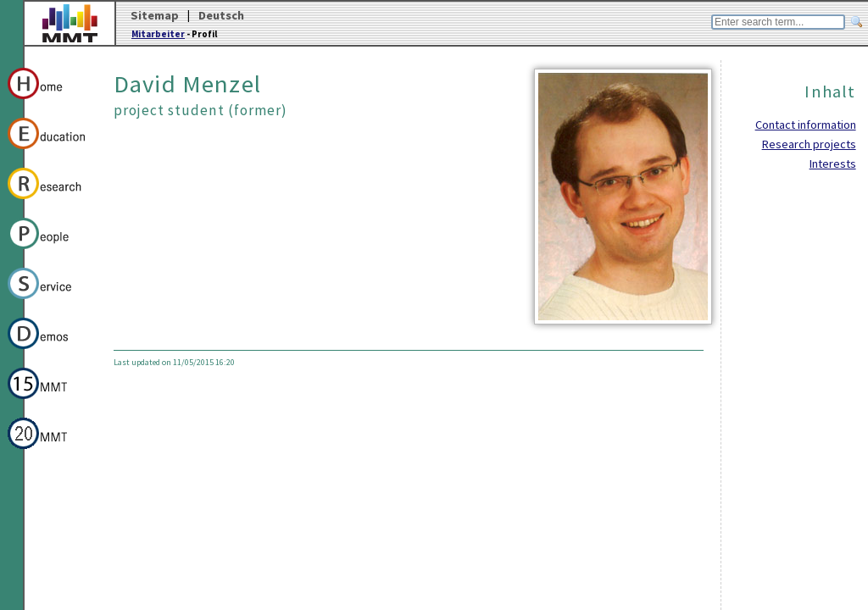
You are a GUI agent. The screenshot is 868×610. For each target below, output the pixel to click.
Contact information (806, 125)
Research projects (809, 144)
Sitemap (155, 15)
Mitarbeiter (158, 34)
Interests (833, 164)
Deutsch (221, 15)
